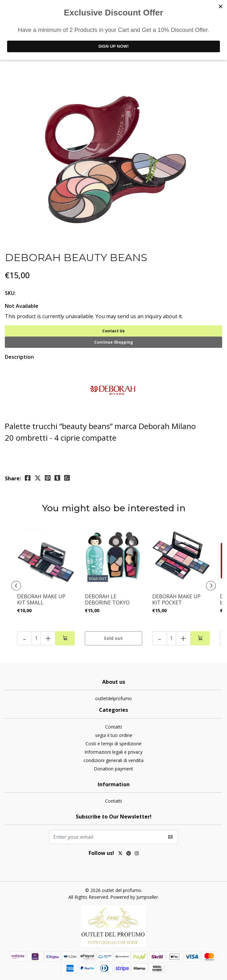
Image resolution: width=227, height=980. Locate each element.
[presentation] (16, 586)
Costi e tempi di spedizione (113, 744)
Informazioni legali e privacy (113, 752)
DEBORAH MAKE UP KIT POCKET (176, 600)
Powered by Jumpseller (134, 897)
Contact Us (113, 331)
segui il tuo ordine (114, 735)
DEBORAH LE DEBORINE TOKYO (107, 600)
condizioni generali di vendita (113, 760)
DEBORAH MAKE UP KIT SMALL (41, 600)
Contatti (113, 727)
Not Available (22, 306)
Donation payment (113, 769)
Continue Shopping (113, 342)
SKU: (10, 293)
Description (19, 357)
